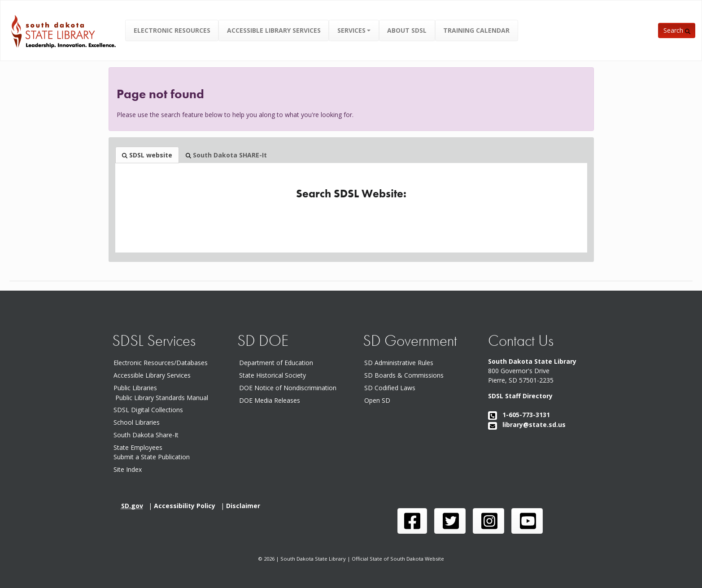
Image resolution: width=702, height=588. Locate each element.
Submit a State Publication (152, 457)
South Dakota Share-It (148, 435)
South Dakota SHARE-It (226, 155)
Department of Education (278, 363)
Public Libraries (135, 388)
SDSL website (147, 155)
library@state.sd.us (527, 425)
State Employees (138, 447)
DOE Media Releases (271, 400)
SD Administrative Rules (401, 363)
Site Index (128, 469)
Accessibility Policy (187, 506)
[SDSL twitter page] (450, 521)
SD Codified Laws (392, 388)
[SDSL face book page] (412, 521)
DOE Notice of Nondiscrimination (290, 388)
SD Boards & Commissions (406, 375)
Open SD (379, 400)
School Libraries (137, 422)
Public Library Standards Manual (162, 397)
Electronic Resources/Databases (161, 363)
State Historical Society (274, 375)
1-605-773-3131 (519, 415)
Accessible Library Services (152, 375)
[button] (354, 30)
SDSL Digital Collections (148, 410)
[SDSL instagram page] (488, 521)
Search (677, 30)
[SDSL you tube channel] (527, 521)
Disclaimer (245, 506)
